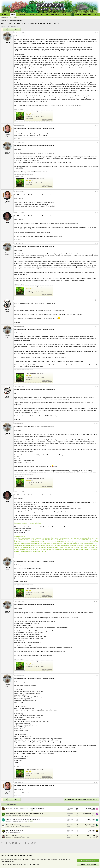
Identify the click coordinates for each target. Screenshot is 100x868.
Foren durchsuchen (15, 17)
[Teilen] (95, 33)
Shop (41, 15)
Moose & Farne (26, 838)
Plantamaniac (91, 832)
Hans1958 (9, 838)
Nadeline (8, 821)
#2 (98, 125)
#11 (97, 492)
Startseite (5, 15)
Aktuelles (54, 15)
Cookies (19, 859)
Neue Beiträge (5, 17)
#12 (97, 558)
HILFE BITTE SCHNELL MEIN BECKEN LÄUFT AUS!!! (25, 808)
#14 (97, 675)
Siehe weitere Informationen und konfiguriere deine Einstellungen (20, 864)
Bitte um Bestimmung (14, 825)
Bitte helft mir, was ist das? (15, 830)
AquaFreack (9, 827)
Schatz (93, 810)
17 (12, 29)
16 (32, 821)
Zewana (4, 26)
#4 (98, 192)
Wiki (47, 15)
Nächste (16, 29)
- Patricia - (9, 810)
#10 (97, 424)
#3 (98, 143)
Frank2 (93, 826)
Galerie (63, 15)
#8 (98, 326)
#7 (98, 300)
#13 (97, 602)
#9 (98, 387)
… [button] (9, 29)
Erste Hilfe (24, 821)
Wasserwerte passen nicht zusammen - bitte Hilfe (23, 819)
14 (28, 821)
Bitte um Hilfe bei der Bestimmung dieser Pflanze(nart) (25, 814)
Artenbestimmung (26, 816)
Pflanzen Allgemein (26, 810)
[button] (22, 15)
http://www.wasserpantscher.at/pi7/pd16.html (28, 523)
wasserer (9, 816)
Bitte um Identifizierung (14, 836)
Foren (13, 15)
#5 (98, 213)
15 (30, 821)
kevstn (8, 832)
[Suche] (96, 15)
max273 (93, 815)
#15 (97, 782)
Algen (19, 832)
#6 (98, 243)
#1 (98, 33)
